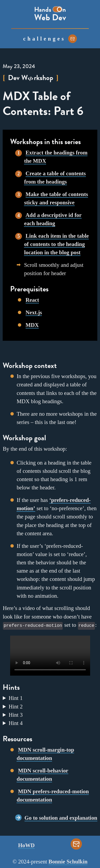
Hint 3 (16, 714)
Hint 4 (16, 722)
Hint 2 (16, 706)
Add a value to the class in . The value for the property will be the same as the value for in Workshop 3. (50, 697)
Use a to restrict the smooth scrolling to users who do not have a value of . (50, 714)
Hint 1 (16, 697)
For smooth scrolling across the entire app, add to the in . (50, 706)
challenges (44, 39)
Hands (43, 10)
